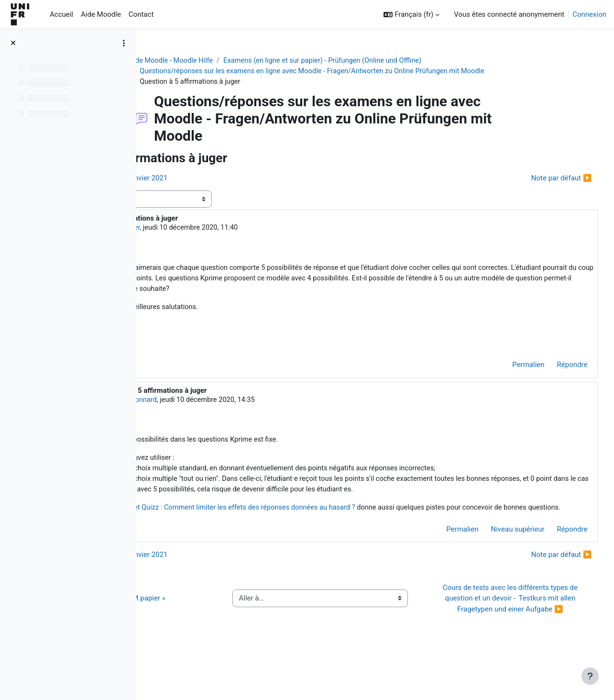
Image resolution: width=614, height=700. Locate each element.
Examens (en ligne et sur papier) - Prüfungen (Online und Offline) (375, 61)
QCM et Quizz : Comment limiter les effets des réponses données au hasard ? (348, 524)
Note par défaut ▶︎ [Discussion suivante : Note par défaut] (543, 179)
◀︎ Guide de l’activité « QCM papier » (219, 631)
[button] (411, 15)
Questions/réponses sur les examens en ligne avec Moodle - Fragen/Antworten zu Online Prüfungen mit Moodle (364, 72)
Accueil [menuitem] (61, 14)
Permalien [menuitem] (510, 368)
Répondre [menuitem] (554, 368)
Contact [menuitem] (141, 14)
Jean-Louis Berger (225, 229)
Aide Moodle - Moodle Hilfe (219, 61)
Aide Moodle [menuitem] (101, 14)
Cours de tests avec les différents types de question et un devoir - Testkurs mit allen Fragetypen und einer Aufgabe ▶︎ (515, 631)
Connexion (589, 14)
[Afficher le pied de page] (590, 676)
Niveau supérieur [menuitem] (500, 556)
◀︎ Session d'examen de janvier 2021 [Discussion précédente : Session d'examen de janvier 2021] (220, 179)
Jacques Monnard (238, 403)
